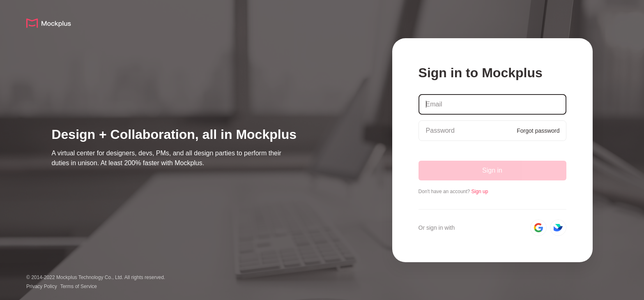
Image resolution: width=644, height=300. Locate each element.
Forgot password (538, 131)
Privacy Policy (42, 286)
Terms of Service (79, 286)
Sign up (480, 192)
